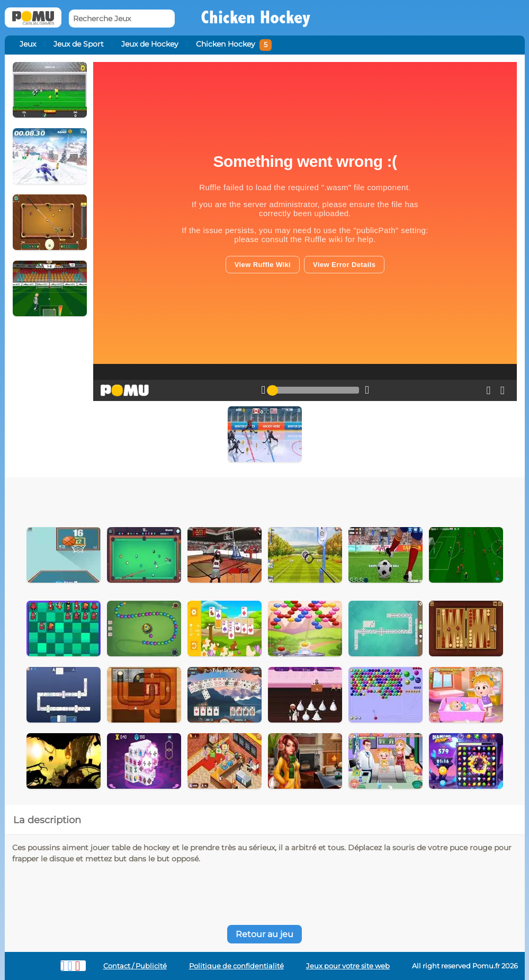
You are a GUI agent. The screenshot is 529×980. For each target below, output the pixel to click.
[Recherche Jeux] (122, 19)
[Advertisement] (218, 498)
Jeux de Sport (79, 44)
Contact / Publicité (135, 966)
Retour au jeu (264, 934)
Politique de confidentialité (236, 966)
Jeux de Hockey (150, 44)
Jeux (28, 44)
